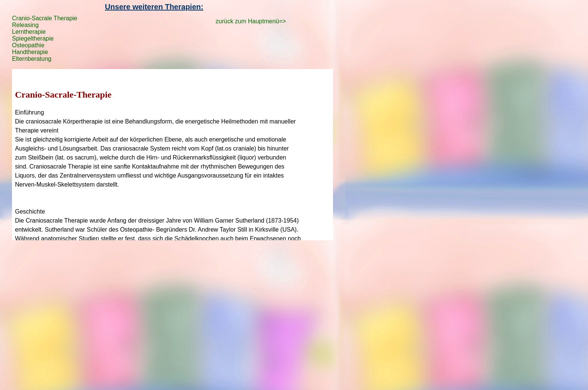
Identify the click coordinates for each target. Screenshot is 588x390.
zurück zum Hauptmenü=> (251, 21)
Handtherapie (30, 52)
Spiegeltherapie (33, 38)
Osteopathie (28, 45)
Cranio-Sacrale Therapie (45, 18)
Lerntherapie (29, 32)
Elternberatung (32, 59)
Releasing (25, 25)
